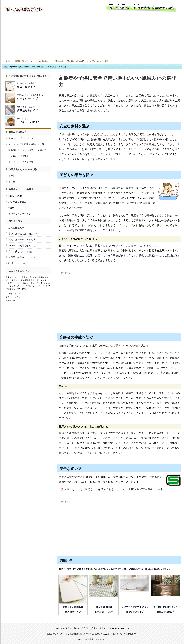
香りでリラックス (29, 120)
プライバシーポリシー (14, 297)
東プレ (12, 176)
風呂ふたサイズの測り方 (21, 138)
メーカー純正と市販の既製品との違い (28, 144)
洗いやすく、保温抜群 (27, 85)
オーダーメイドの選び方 (21, 162)
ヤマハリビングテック (20, 214)
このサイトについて (13, 294)
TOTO (11, 208)
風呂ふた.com (10, 66)
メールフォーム (11, 300)
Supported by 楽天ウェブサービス (92, 639)
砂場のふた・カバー (18, 263)
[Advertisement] (92, 37)
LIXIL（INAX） (16, 196)
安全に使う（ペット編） (21, 251)
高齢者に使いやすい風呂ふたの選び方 (28, 150)
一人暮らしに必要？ (18, 156)
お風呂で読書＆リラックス (22, 257)
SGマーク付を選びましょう (22, 245)
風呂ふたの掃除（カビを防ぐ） (24, 239)
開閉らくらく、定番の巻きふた (31, 97)
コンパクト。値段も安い (28, 109)
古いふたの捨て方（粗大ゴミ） (24, 234)
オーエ (12, 182)
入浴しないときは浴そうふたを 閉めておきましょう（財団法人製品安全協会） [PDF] (110, 489)
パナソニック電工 (17, 202)
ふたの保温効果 (16, 228)
